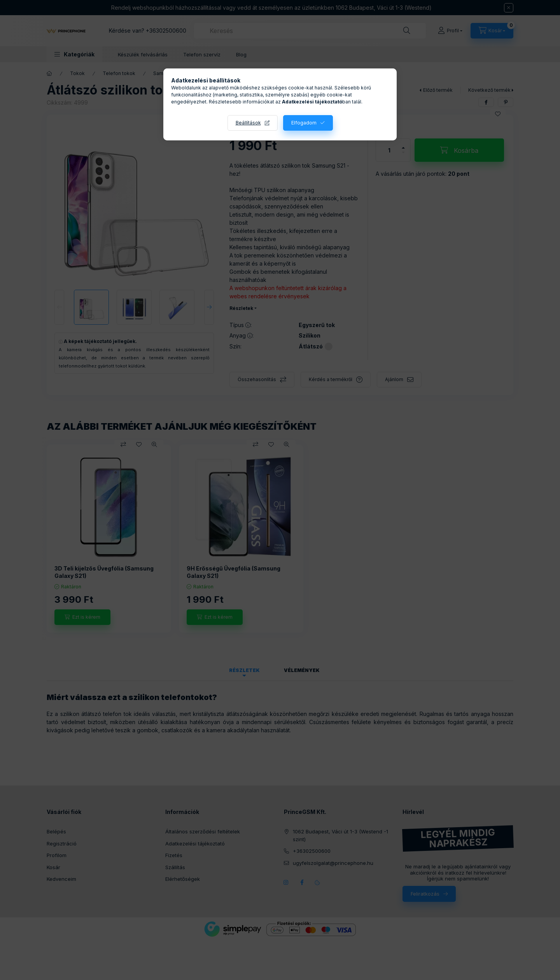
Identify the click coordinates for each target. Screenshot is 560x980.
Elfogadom (304, 123)
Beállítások (248, 123)
